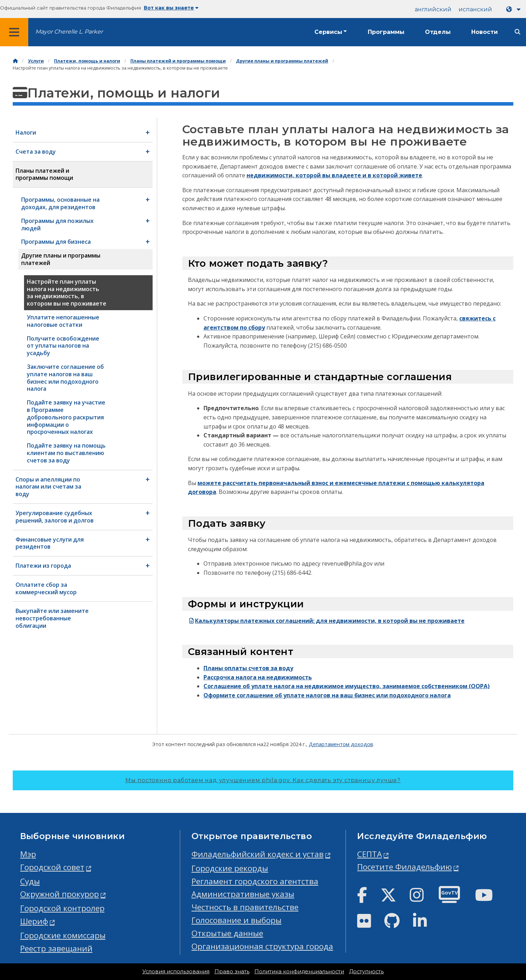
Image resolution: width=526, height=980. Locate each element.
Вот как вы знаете (171, 8)
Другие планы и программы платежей (282, 61)
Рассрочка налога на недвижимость (258, 677)
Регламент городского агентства (255, 881)
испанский (475, 9)
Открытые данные (227, 933)
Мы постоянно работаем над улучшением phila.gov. (263, 780)
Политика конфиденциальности (299, 972)
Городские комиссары (63, 935)
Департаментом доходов (341, 744)
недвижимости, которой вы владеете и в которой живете (334, 175)
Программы (386, 32)
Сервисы (328, 32)
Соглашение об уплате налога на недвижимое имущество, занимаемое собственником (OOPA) (347, 686)
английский (433, 9)
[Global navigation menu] (14, 32)
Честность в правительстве (245, 907)
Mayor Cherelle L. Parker (69, 32)
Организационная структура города (262, 946)
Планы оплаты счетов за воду (248, 668)
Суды (30, 881)
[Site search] (518, 32)
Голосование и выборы (237, 920)
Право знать (232, 972)
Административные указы (243, 894)
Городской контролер (62, 908)
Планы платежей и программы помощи (178, 61)
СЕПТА (370, 854)
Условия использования (176, 972)
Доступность (366, 972)
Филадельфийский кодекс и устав (258, 854)
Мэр (28, 854)
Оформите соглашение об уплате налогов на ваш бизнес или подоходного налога (327, 695)
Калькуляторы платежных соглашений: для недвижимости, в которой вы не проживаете (326, 621)
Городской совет (52, 867)
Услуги (36, 61)
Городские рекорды (230, 868)
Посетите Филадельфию (404, 867)
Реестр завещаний (56, 948)
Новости (484, 32)
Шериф (34, 921)
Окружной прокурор (60, 894)
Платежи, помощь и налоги (87, 61)
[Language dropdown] (515, 9)
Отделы (438, 32)
